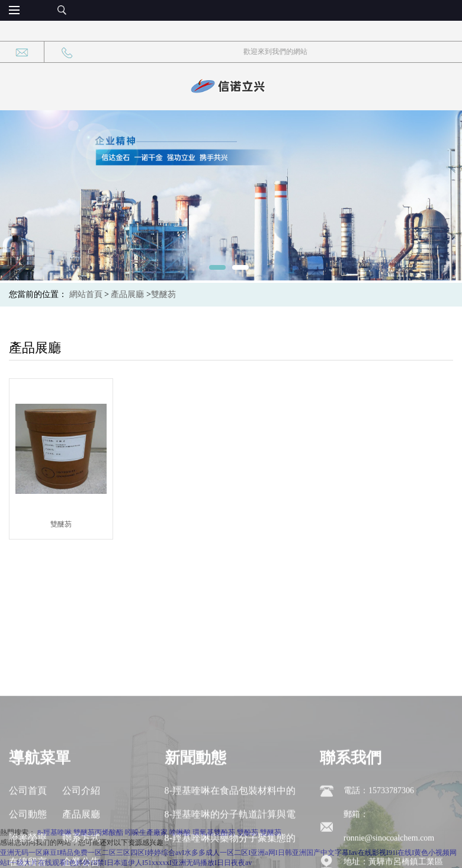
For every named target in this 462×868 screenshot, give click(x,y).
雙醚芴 (163, 294)
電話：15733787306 (379, 840)
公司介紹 (81, 840)
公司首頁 (28, 840)
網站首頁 (86, 294)
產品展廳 (127, 294)
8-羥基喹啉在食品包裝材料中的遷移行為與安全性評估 (230, 844)
